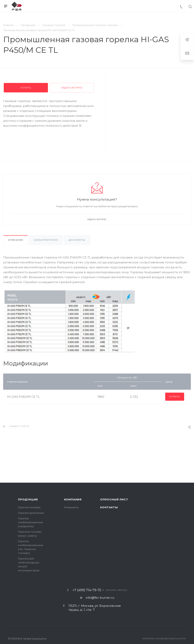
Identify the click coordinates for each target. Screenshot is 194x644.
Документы (77, 240)
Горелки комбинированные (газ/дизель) (31, 522)
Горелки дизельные (31, 513)
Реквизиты (71, 507)
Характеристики (46, 240)
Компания (73, 499)
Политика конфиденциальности (164, 639)
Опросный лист (114, 499)
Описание (15, 240)
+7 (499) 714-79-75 (87, 590)
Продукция (28, 499)
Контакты (109, 507)
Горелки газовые (29, 507)
